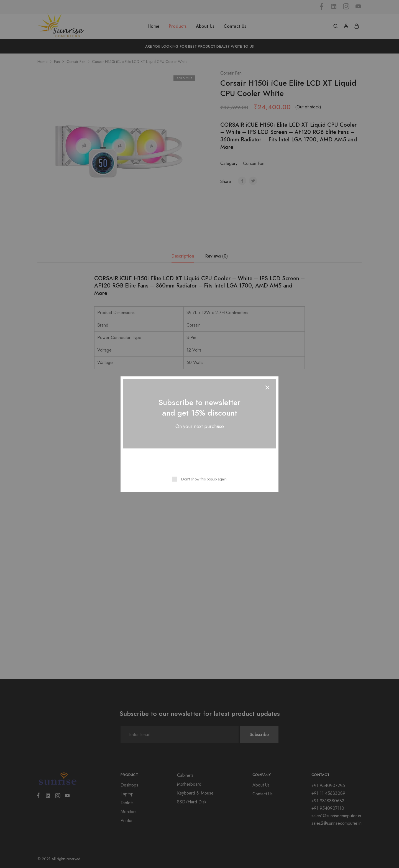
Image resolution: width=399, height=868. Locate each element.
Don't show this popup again (204, 479)
